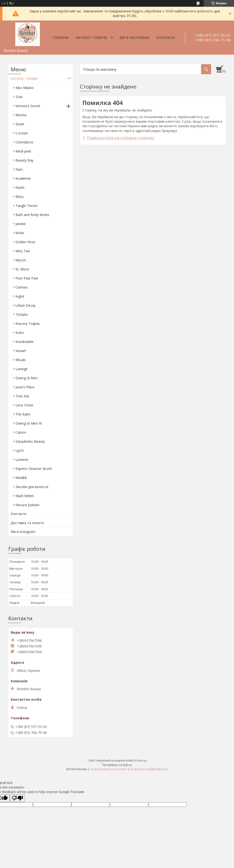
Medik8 (21, 478)
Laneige (22, 369)
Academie (23, 178)
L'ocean (22, 133)
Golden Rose (25, 242)
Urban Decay (26, 305)
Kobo (20, 333)
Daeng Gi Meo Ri (29, 423)
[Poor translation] (17, 798)
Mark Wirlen (25, 496)
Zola (19, 97)
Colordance (24, 142)
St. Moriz (22, 269)
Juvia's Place (25, 387)
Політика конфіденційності (149, 769)
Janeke (21, 224)
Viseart (21, 351)
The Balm (23, 414)
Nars (19, 169)
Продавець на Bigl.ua (117, 765)
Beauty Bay (24, 160)
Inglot (20, 296)
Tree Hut (22, 396)
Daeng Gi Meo (27, 378)
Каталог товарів (91, 38)
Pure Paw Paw (27, 278)
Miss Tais (23, 251)
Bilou (19, 197)
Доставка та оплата (27, 523)
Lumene (22, 460)
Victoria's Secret (28, 106)
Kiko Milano (25, 88)
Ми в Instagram (134, 38)
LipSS (20, 450)
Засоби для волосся (32, 487)
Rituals (21, 360)
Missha (21, 115)
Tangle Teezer (27, 206)
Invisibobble (25, 342)
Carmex (21, 287)
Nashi (20, 187)
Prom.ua (141, 760)
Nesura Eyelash (27, 505)
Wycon (21, 260)
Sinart (20, 124)
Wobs (20, 233)
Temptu (22, 314)
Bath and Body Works (32, 215)
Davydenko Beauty (30, 441)
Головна (61, 38)
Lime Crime (24, 405)
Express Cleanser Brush (34, 469)
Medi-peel (23, 151)
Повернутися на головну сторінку (121, 138)
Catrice (21, 432)
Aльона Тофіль (28, 324)
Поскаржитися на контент (108, 769)
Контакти (166, 38)
